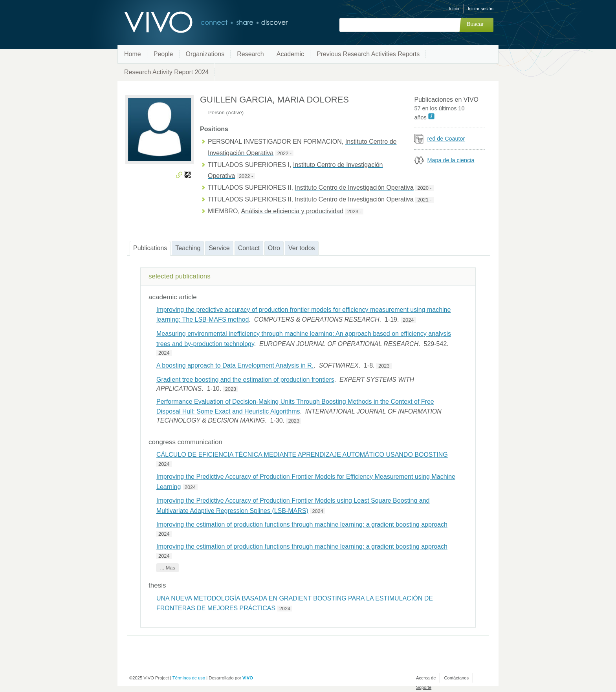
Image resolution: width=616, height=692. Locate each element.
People (163, 54)
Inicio (454, 9)
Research (250, 54)
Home (133, 54)
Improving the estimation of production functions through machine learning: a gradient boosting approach (302, 524)
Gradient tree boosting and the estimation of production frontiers (245, 380)
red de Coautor (446, 139)
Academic (290, 54)
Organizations (205, 54)
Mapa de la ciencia (451, 160)
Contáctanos (456, 678)
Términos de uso (189, 678)
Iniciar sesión (481, 9)
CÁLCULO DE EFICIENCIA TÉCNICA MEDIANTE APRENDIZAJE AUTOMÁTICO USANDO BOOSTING (302, 455)
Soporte (424, 687)
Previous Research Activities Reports (368, 54)
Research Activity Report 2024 (166, 72)
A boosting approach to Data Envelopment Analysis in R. (235, 365)
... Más (167, 568)
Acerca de (426, 678)
